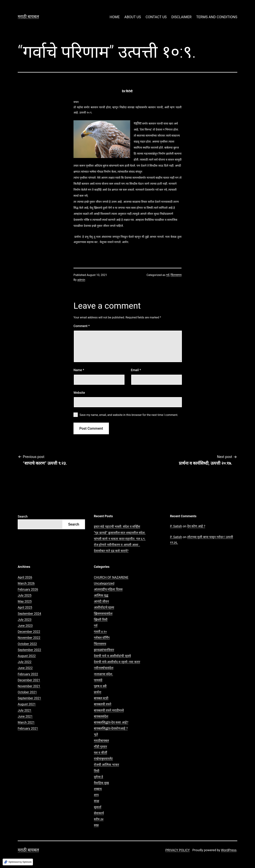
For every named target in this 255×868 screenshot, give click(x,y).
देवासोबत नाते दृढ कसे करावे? (111, 551)
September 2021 (29, 698)
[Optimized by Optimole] (18, 862)
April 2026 (25, 577)
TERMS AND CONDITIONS (217, 17)
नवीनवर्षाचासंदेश (104, 668)
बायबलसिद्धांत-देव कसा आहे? (111, 722)
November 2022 (29, 638)
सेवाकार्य (99, 813)
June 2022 (25, 668)
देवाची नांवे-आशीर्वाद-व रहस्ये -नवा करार (117, 662)
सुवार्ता (98, 807)
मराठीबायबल (101, 741)
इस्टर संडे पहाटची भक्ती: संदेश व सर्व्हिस (117, 527)
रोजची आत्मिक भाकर (106, 765)
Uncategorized (104, 583)
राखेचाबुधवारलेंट (103, 759)
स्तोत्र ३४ (99, 819)
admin (81, 280)
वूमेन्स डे (98, 777)
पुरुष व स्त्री (100, 686)
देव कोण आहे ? (196, 526)
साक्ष (97, 801)
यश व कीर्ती (100, 753)
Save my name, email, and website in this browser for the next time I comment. (129, 415)
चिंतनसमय (176, 275)
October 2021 (27, 692)
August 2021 (27, 704)
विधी (97, 771)
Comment (82, 326)
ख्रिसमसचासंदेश (103, 614)
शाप (96, 795)
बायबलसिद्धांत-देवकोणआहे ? (111, 728)
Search (23, 516)
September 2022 (29, 650)
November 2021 (29, 686)
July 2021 (25, 710)
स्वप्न (96, 825)
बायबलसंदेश (101, 716)
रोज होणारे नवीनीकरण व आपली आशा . (117, 545)
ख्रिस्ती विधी (101, 620)
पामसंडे (98, 680)
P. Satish (176, 526)
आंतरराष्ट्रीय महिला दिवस (108, 589)
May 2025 (25, 601)
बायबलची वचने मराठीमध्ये (109, 710)
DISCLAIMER (182, 17)
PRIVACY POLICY (178, 850)
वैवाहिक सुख (101, 783)
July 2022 (25, 662)
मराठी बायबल (28, 17)
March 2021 (26, 722)
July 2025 (25, 595)
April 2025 (25, 607)
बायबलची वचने (103, 704)
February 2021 (28, 728)
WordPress (229, 850)
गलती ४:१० (100, 632)
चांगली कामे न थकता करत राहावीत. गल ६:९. (120, 539)
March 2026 (26, 583)
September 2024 (29, 614)
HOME (115, 17)
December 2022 (29, 632)
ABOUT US (133, 17)
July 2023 (25, 620)
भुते (96, 734)
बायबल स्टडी (101, 698)
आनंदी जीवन (101, 601)
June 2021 (25, 716)
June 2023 (25, 626)
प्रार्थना (98, 692)
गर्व (168, 275)
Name (79, 370)
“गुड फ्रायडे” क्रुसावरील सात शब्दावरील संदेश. (120, 533)
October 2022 (27, 644)
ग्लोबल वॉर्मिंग (102, 638)
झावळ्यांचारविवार (104, 650)
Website (79, 393)
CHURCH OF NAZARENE (111, 577)
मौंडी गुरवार (100, 747)
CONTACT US (156, 17)
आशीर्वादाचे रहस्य (104, 607)
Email (136, 370)
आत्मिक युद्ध (101, 595)
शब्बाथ (98, 789)
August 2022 (27, 656)
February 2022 (28, 674)
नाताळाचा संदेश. (103, 674)
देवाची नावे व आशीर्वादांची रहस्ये (112, 656)
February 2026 (28, 589)
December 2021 (29, 680)
